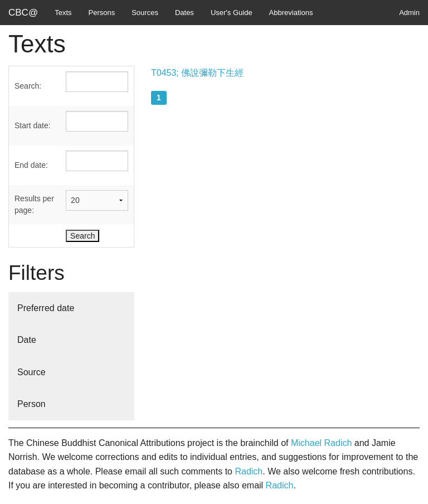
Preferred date (46, 308)
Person (31, 404)
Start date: (33, 125)
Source (31, 372)
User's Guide (232, 13)
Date (27, 340)
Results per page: (34, 204)
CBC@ (23, 13)
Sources (145, 13)
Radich (249, 471)
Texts (63, 13)
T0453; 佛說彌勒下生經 (197, 73)
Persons (102, 13)
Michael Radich (321, 443)
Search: (28, 86)
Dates (184, 13)
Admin (409, 13)
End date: (31, 165)
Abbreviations (291, 13)
